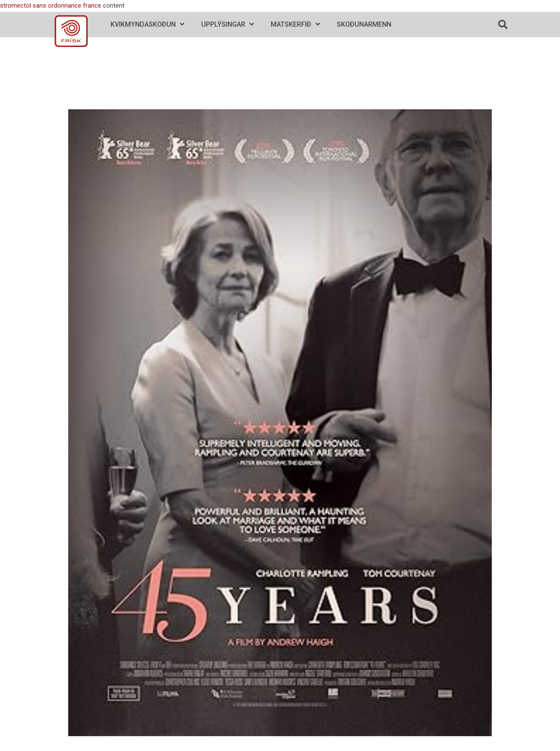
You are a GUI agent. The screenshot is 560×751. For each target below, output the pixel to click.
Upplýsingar (227, 24)
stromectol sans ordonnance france (51, 6)
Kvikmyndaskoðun (147, 24)
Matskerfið (295, 24)
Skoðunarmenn (364, 24)
